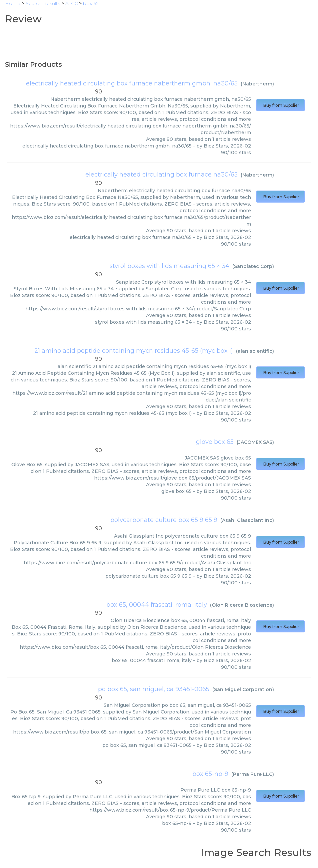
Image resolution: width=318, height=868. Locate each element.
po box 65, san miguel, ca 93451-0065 (154, 689)
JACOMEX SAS (255, 442)
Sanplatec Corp (253, 266)
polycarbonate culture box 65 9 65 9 (164, 520)
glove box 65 (215, 442)
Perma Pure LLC (253, 774)
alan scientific (255, 351)
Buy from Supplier (280, 105)
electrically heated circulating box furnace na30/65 (161, 175)
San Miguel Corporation (243, 689)
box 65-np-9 (210, 774)
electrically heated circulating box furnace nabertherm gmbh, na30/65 (132, 83)
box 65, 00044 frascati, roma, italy (157, 605)
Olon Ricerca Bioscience (242, 605)
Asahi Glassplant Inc (247, 520)
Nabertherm (257, 84)
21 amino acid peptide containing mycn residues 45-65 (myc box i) (134, 351)
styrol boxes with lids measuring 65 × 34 (169, 266)
